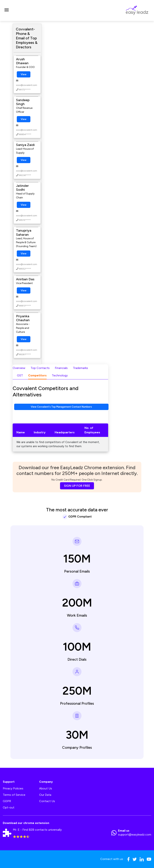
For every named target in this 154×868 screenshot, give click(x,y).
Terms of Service (14, 795)
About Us (46, 788)
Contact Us (47, 801)
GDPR (7, 801)
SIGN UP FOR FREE (77, 486)
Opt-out (9, 807)
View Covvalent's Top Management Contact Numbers (61, 407)
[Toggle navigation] (7, 10)
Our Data (45, 795)
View (24, 74)
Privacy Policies (13, 788)
